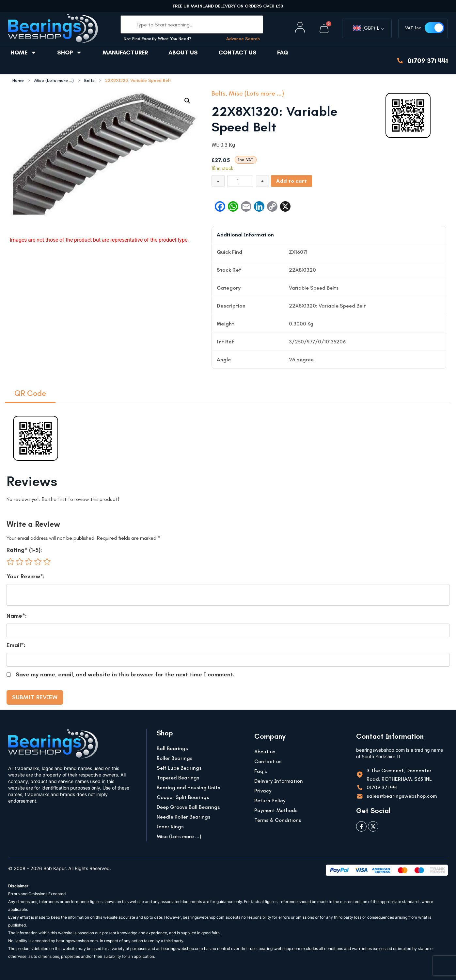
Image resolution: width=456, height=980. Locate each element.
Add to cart (291, 181)
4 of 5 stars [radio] (38, 562)
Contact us (237, 53)
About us (183, 53)
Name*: (17, 616)
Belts (89, 81)
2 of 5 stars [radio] (20, 562)
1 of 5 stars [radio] (10, 562)
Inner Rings (170, 827)
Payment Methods (276, 810)
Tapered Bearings (178, 778)
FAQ (283, 53)
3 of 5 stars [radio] (29, 562)
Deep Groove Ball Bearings (188, 807)
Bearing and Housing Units (189, 787)
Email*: (16, 645)
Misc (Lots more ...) (54, 81)
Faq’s (261, 771)
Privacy (263, 791)
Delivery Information (279, 781)
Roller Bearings (175, 758)
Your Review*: (26, 576)
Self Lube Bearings (179, 768)
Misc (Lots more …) (179, 836)
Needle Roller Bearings (184, 817)
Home (24, 53)
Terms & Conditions (278, 820)
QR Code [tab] (30, 393)
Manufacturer (125, 53)
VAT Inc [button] (413, 28)
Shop (70, 53)
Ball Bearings (172, 748)
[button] (187, 101)
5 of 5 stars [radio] (47, 562)
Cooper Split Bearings (183, 797)
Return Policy (270, 800)
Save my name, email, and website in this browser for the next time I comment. (125, 674)
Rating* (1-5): (24, 550)
